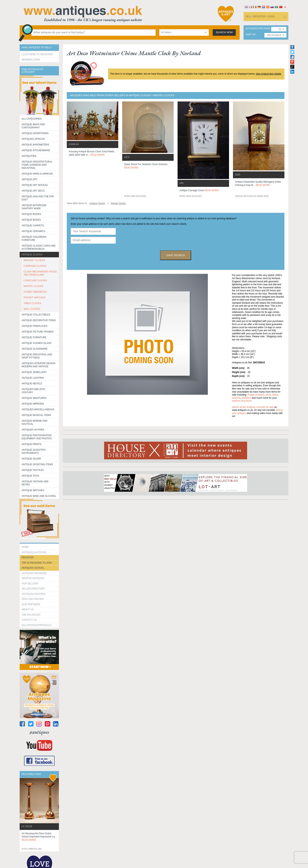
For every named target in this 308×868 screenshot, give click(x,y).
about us (28, 609)
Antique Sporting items (37, 464)
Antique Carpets (33, 226)
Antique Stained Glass (36, 343)
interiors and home (242, 401)
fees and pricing (33, 599)
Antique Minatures (34, 398)
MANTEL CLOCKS (33, 286)
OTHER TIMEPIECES (35, 292)
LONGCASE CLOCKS (35, 281)
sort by (251, 35)
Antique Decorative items (39, 320)
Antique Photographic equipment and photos (37, 437)
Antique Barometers (35, 145)
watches (236, 398)
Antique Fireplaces (34, 326)
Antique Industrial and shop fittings (37, 356)
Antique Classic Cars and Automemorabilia (39, 247)
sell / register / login (260, 16)
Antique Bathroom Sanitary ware (34, 207)
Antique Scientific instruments (34, 451)
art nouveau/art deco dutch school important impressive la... (39, 837)
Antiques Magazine (34, 573)
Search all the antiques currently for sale (253, 407)
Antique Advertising (35, 133)
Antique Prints (32, 444)
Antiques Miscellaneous (38, 409)
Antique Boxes (31, 220)
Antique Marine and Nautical (34, 422)
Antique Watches (33, 490)
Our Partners (31, 604)
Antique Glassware (35, 349)
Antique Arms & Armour (37, 174)
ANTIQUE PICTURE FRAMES (38, 332)
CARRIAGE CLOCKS (35, 266)
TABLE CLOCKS (32, 303)
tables (275, 395)
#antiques (39, 732)
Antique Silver (31, 459)
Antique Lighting (33, 378)
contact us (29, 620)
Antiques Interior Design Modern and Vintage (38, 365)
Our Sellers (30, 584)
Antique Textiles (33, 470)
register (28, 557)
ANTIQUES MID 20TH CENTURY (33, 391)
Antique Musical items (36, 415)
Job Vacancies (31, 615)
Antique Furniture (34, 337)
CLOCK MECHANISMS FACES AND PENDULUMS (40, 273)
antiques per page (258, 29)
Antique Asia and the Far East (38, 198)
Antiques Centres (34, 594)
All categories (32, 119)
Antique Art (29, 179)
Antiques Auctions (34, 552)
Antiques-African (33, 139)
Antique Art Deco (33, 191)
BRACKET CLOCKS (34, 260)
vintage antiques (255, 395)
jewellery (247, 398)
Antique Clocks (32, 255)
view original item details (269, 74)
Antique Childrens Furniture (34, 238)
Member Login (31, 60)
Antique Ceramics (33, 231)
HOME (25, 547)
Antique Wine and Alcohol (39, 496)
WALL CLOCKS (32, 309)
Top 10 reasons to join (37, 563)
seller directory (33, 589)
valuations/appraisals (37, 625)
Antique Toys (30, 476)
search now (224, 32)
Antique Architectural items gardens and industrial (37, 165)
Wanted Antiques (33, 578)
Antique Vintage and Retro (35, 483)
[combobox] (184, 32)
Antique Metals (32, 384)
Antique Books (31, 214)
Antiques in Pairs (33, 430)
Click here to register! (37, 54)
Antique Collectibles (36, 315)
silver (268, 395)
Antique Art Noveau (35, 185)
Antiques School (33, 568)
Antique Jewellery (34, 372)
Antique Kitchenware (36, 150)
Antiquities (29, 156)
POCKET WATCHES (34, 298)
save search (176, 255)
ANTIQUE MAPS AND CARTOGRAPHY (33, 126)
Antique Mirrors (33, 404)
